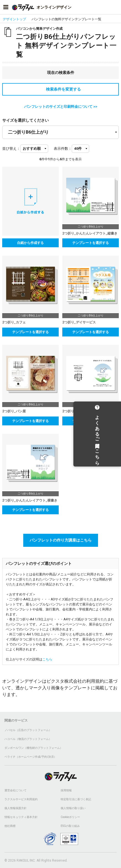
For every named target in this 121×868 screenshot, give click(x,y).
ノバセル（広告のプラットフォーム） (28, 730)
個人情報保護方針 (16, 808)
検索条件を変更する (61, 89)
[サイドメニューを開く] (6, 7)
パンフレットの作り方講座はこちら (61, 540)
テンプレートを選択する (91, 243)
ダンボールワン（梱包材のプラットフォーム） (34, 748)
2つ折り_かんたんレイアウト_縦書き (90, 233)
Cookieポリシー (70, 817)
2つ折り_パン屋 (14, 411)
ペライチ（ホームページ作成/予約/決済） (30, 757)
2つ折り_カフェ (14, 322)
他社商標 (10, 826)
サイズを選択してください (25, 120)
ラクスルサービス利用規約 (21, 799)
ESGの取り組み (70, 826)
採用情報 (66, 790)
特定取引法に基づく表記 (76, 799)
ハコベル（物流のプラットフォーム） (28, 739)
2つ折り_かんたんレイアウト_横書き (90, 411)
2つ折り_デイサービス (79, 322)
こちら (47, 659)
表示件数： (63, 149)
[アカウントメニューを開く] (115, 7)
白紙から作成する (30, 243)
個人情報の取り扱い (73, 808)
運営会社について (16, 790)
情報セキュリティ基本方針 (21, 817)
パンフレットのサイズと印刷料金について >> (61, 107)
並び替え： (11, 149)
